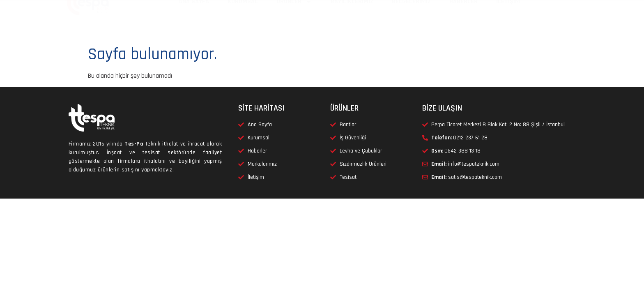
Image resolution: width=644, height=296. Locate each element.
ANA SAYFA (194, 21)
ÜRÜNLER (294, 21)
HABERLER (463, 21)
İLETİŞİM (508, 21)
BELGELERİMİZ (411, 21)
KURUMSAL (243, 21)
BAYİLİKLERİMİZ (352, 21)
